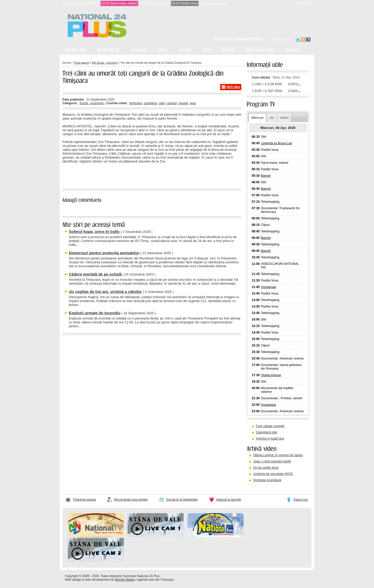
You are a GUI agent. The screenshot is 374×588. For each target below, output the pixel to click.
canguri (172, 103)
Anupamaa (269, 287)
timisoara (136, 103)
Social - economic (92, 103)
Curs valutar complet (270, 426)
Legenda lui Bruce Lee (277, 143)
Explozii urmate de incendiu (95, 313)
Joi (272, 118)
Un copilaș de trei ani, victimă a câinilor (105, 292)
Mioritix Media (125, 580)
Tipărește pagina (84, 500)
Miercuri (257, 118)
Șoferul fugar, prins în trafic (94, 231)
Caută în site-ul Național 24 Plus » (238, 39)
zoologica (150, 103)
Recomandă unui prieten (131, 500)
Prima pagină (81, 63)
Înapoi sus (301, 500)
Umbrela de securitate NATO (273, 474)
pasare (183, 103)
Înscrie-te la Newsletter (182, 500)
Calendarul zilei (266, 432)
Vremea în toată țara (270, 439)
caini (162, 103)
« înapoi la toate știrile (80, 175)
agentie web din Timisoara (156, 580)
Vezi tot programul (215, 3)
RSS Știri (233, 87)
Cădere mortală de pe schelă (95, 274)
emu (193, 103)
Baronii (266, 176)
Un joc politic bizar (266, 468)
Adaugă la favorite (229, 500)
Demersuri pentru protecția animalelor (104, 253)
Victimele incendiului (267, 480)
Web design (73, 580)
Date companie (304, 3)
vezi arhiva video (261, 487)
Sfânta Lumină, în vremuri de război (278, 455)
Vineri (284, 118)
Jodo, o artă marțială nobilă (272, 461)
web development (98, 580)
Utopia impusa (271, 375)
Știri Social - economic (105, 63)
